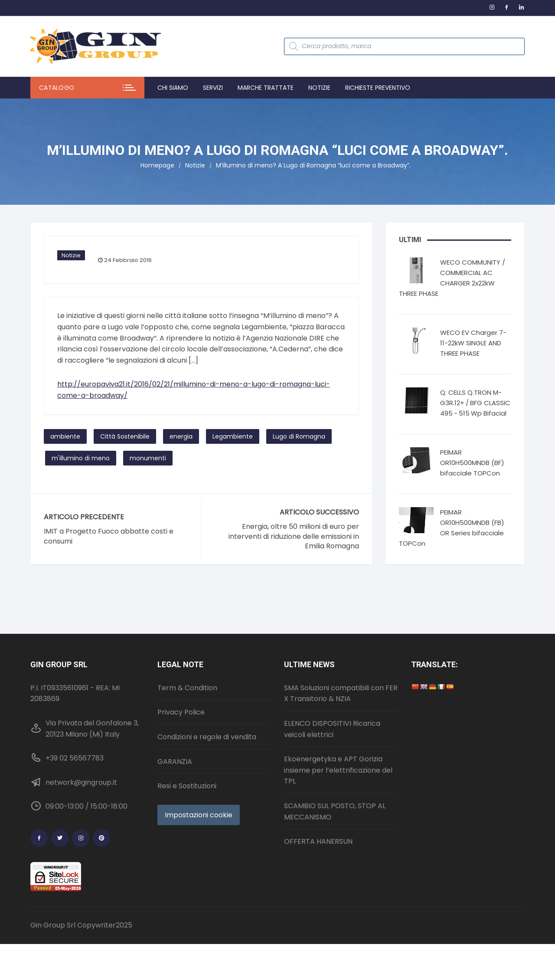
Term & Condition (187, 688)
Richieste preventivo (378, 88)
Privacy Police (181, 712)
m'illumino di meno (81, 458)
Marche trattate (266, 88)
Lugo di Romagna (299, 436)
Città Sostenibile (125, 436)
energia (181, 436)
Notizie (319, 88)
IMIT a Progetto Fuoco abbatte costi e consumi (109, 536)
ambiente (65, 436)
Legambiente (233, 436)
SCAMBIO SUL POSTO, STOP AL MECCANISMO (335, 811)
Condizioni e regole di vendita (207, 737)
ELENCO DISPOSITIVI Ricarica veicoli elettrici (332, 729)
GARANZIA (175, 762)
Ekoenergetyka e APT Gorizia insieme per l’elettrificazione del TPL (338, 770)
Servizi (213, 88)
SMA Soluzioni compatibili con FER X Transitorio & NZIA (341, 693)
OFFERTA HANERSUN (318, 841)
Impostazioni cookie (199, 815)
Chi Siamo (173, 88)
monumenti (148, 458)
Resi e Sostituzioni (187, 786)
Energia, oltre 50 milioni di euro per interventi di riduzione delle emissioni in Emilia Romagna (294, 536)
